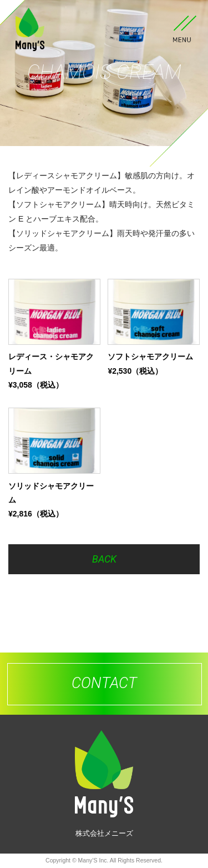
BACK (104, 559)
